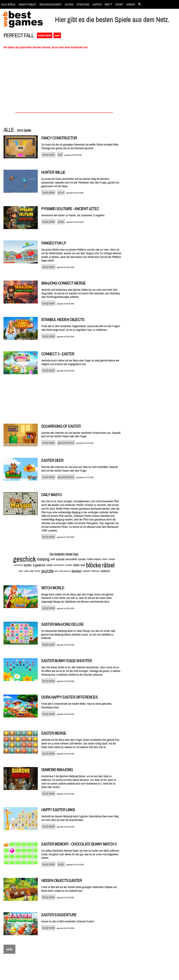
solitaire (105, 571)
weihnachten (59, 565)
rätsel (108, 565)
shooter (37, 571)
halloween (87, 571)
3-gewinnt (39, 565)
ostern (21, 571)
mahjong (43, 559)
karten (28, 565)
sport (57, 35)
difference (96, 571)
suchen (82, 559)
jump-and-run (65, 571)
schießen (69, 565)
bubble (50, 565)
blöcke (93, 565)
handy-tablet (45, 35)
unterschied (18, 565)
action (27, 571)
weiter (9, 949)
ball (32, 571)
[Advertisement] (152, 92)
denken (76, 571)
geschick (25, 559)
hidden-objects (94, 559)
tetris (56, 571)
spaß (53, 559)
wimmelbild (71, 559)
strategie (112, 559)
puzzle (47, 571)
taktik (76, 565)
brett (83, 565)
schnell (60, 559)
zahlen (105, 559)
